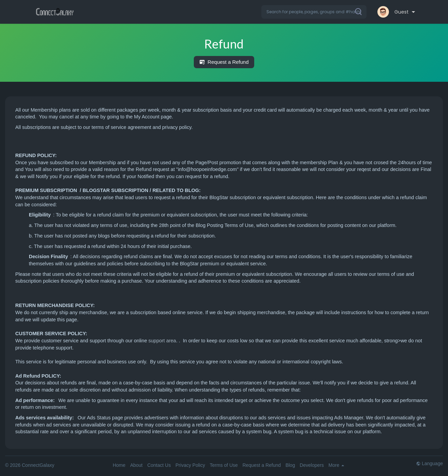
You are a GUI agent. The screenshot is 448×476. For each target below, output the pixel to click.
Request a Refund (224, 62)
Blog (290, 465)
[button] (314, 12)
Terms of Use (224, 465)
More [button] (336, 465)
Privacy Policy (190, 465)
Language (430, 463)
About (136, 465)
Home (119, 465)
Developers (312, 465)
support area (162, 341)
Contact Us (159, 465)
